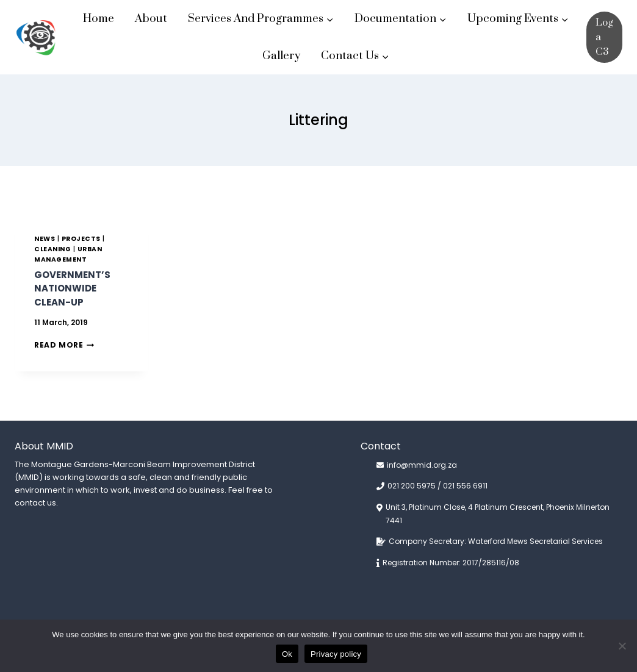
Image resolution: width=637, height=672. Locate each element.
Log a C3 (604, 37)
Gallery (281, 56)
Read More (64, 345)
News (45, 239)
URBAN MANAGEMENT (68, 254)
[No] (622, 646)
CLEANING (52, 249)
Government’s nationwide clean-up (72, 288)
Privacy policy (336, 654)
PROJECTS (81, 239)
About (151, 19)
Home (99, 19)
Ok (287, 654)
